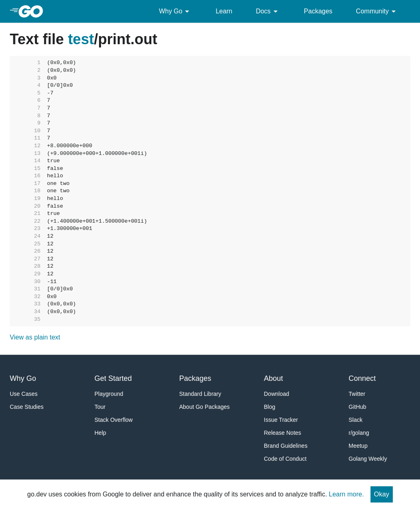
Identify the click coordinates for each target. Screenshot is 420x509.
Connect (362, 378)
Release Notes (282, 433)
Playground (109, 394)
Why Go (176, 11)
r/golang (359, 433)
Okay (382, 494)
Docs (268, 11)
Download (276, 394)
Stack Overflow (114, 420)
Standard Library (200, 394)
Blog (269, 407)
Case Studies (27, 407)
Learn (224, 11)
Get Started (113, 378)
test (81, 39)
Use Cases (24, 394)
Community (377, 11)
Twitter (357, 394)
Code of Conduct (285, 459)
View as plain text (35, 337)
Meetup (358, 446)
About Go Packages (205, 407)
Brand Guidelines (285, 446)
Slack (355, 420)
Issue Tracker (281, 420)
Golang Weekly (368, 459)
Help (100, 433)
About (273, 378)
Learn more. (346, 494)
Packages (318, 11)
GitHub (358, 407)
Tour (100, 407)
